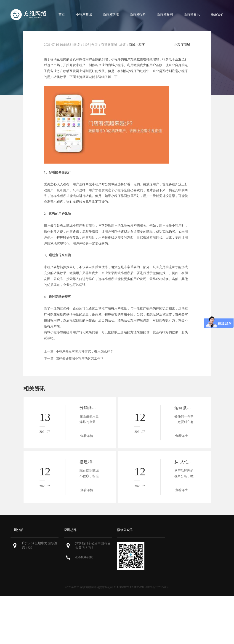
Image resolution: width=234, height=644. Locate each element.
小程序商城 (84, 15)
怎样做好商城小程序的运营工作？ (80, 359)
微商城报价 (138, 15)
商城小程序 (137, 45)
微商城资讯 (192, 15)
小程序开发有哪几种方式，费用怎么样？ (85, 352)
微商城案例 (165, 15)
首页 (62, 15)
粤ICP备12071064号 (157, 587)
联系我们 (217, 15)
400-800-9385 (84, 557)
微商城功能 (111, 15)
